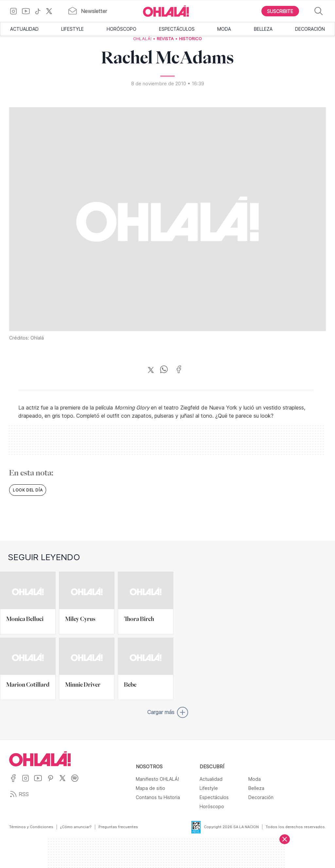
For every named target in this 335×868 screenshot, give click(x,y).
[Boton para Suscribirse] (280, 11)
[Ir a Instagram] (16, 11)
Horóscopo (122, 29)
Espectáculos (177, 29)
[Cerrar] (285, 839)
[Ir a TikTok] (40, 11)
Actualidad (24, 29)
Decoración (310, 29)
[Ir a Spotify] (77, 782)
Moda (224, 29)
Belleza (263, 29)
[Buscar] (319, 11)
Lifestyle (72, 29)
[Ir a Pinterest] (53, 782)
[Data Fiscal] (192, 827)
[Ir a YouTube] (28, 11)
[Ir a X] (52, 11)
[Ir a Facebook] (16, 782)
